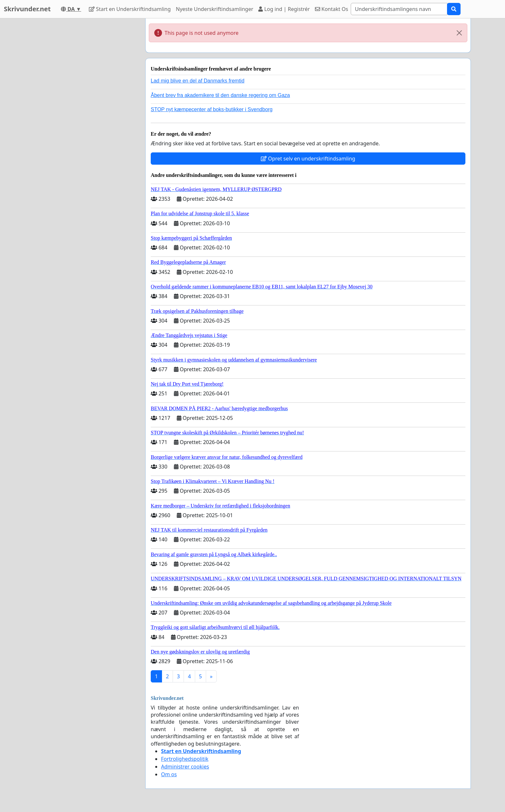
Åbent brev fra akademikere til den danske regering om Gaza (220, 95)
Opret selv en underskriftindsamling (308, 159)
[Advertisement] (82, 115)
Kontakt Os (332, 9)
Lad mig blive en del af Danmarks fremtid (198, 81)
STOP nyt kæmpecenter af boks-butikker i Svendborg (212, 109)
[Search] (399, 9)
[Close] (459, 33)
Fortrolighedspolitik (185, 759)
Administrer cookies (185, 767)
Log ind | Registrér (284, 9)
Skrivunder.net (27, 9)
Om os (169, 774)
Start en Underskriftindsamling (130, 9)
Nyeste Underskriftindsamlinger (214, 9)
